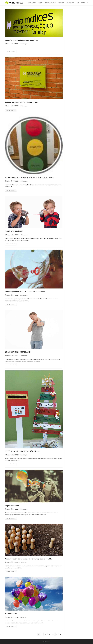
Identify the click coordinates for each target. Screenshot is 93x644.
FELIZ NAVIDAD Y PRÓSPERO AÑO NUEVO (22, 451)
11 (57, 634)
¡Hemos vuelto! (11, 614)
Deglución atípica (12, 506)
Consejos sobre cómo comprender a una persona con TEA (29, 559)
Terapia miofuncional (14, 231)
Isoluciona (48, 641)
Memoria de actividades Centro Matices (21, 40)
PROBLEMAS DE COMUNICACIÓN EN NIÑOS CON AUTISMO (29, 178)
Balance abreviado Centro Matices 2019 (21, 102)
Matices (8, 44)
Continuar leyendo (11, 51)
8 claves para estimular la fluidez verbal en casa (25, 292)
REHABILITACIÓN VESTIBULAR (18, 352)
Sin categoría (24, 44)
